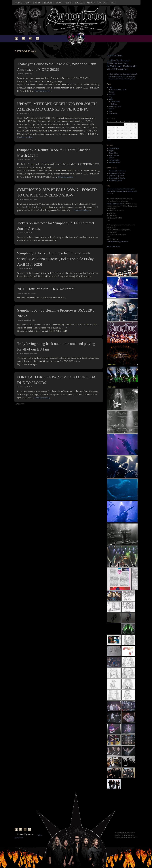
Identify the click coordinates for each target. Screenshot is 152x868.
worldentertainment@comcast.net (118, 242)
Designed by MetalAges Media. (125, 833)
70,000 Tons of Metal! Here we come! (46, 289)
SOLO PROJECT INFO (119, 90)
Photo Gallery (115, 102)
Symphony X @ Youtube (117, 178)
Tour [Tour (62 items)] (119, 66)
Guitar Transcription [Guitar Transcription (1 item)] (128, 189)
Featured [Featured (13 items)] (125, 60)
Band (36, 3)
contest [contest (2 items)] (109, 61)
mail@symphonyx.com (114, 204)
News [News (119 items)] (111, 66)
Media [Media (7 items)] (121, 63)
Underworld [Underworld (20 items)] (130, 66)
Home (18, 3)
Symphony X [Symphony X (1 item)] (131, 191)
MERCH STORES (115, 106)
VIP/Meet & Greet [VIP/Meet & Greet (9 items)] (120, 69)
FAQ (113, 3)
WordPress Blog (114, 160)
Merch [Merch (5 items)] (126, 63)
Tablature (114, 104)
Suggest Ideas (113, 153)
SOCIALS (80, 3)
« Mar (109, 140)
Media (69, 3)
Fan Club (112, 94)
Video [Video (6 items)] (109, 69)
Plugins (111, 151)
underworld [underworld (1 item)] (110, 194)
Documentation (114, 148)
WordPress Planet (115, 163)
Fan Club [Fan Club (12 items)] (116, 60)
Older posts (19, 404)
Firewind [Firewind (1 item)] (120, 189)
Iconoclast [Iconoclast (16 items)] (112, 63)
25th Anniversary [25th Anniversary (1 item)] (112, 189)
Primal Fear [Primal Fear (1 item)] (116, 191)
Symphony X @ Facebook (117, 171)
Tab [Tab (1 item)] (136, 191)
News (27, 3)
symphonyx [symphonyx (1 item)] (123, 191)
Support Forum (114, 155)
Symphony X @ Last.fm (117, 173)
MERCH (91, 3)
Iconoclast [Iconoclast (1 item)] (110, 191)
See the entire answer (114, 246)
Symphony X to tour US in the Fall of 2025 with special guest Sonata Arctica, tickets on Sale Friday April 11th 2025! (55, 259)
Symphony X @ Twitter (117, 176)
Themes (111, 158)
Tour (59, 3)
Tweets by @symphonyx (115, 55)
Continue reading (44, 91)
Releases (48, 3)
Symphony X (119, 835)
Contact (103, 3)
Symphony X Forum (116, 180)
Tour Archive (113, 114)
